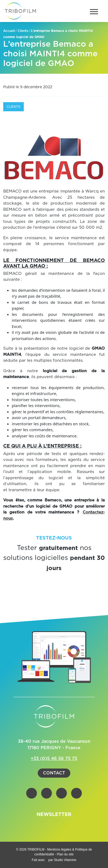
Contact (54, 773)
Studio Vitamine (65, 860)
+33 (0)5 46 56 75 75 (54, 759)
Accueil (9, 31)
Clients (23, 31)
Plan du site (65, 854)
